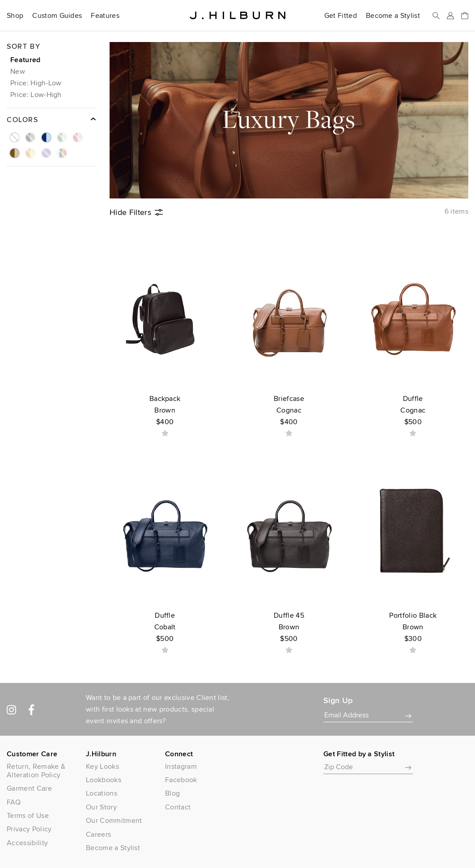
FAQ (14, 802)
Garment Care (29, 788)
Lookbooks (104, 780)
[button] (13, 133)
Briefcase (289, 411)
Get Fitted (341, 16)
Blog (172, 793)
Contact (178, 807)
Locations (102, 793)
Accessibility (27, 843)
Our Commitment (114, 820)
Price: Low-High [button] (36, 95)
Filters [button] (136, 212)
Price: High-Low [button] (36, 83)
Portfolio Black (413, 627)
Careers (98, 834)
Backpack (165, 411)
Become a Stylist (393, 16)
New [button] (18, 71)
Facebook (181, 780)
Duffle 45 (289, 627)
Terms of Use (28, 815)
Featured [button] (25, 60)
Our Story (101, 807)
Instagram (181, 766)
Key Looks (102, 766)
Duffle (413, 411)
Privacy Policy (29, 829)
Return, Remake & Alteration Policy (36, 771)
